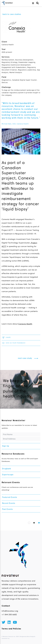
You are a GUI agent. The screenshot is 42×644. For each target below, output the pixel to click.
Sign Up (6, 446)
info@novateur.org (10, 611)
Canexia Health (8, 45)
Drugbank (7, 469)
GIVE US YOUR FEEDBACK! (14, 343)
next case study (29, 358)
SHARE (6, 338)
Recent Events (9, 503)
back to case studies (12, 14)
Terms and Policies (11, 629)
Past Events (7, 509)
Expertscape (8, 475)
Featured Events (10, 497)
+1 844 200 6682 (9, 615)
